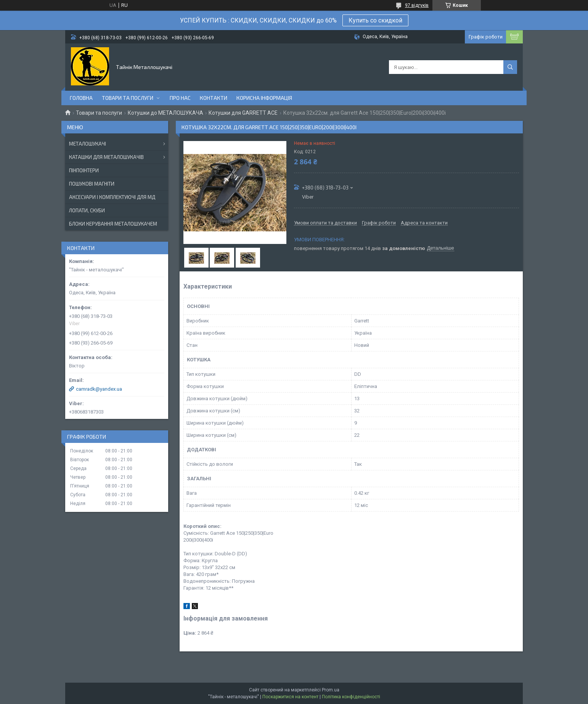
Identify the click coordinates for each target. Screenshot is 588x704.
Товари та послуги (128, 98)
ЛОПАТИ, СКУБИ (87, 210)
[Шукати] (510, 67)
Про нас (180, 98)
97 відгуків (417, 5)
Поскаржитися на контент (290, 697)
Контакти (214, 98)
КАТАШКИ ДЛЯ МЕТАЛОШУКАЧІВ (106, 157)
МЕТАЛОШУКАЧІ (88, 144)
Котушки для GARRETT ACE (243, 113)
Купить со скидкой (375, 20)
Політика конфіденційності (351, 697)
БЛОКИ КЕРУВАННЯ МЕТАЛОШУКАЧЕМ (113, 224)
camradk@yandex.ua (99, 389)
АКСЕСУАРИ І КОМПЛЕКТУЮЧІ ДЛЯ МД (112, 197)
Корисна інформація (264, 98)
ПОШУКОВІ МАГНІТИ (92, 184)
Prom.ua (331, 690)
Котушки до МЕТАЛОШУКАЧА (165, 113)
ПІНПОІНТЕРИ (84, 170)
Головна (81, 98)
